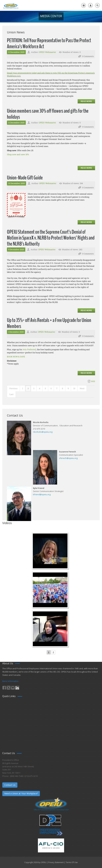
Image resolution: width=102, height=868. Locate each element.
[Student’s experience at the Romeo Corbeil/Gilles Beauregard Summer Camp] (51, 590)
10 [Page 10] (74, 388)
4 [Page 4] (40, 388)
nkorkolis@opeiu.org (43, 432)
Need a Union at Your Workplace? (21, 793)
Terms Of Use (72, 862)
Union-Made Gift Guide (25, 178)
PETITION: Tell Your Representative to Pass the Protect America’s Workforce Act (49, 43)
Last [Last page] (11, 394)
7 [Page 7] (57, 388)
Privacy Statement (56, 862)
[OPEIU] (11, 5)
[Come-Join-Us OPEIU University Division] (51, 629)
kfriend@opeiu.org (42, 494)
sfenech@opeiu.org (68, 458)
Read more (86, 101)
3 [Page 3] (34, 388)
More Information (10, 681)
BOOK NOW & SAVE (16, 357)
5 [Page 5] (45, 388)
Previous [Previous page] (13, 388)
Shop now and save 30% (18, 154)
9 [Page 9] (68, 388)
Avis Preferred (29, 349)
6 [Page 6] (51, 388)
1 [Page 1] (23, 388)
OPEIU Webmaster (47, 52)
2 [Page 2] (28, 388)
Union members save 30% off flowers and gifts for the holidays (48, 114)
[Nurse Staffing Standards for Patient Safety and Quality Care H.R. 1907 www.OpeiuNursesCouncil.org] (51, 551)
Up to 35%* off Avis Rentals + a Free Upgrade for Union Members (49, 323)
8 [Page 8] (62, 388)
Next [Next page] (82, 388)
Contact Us (10, 785)
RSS (93, 381)
